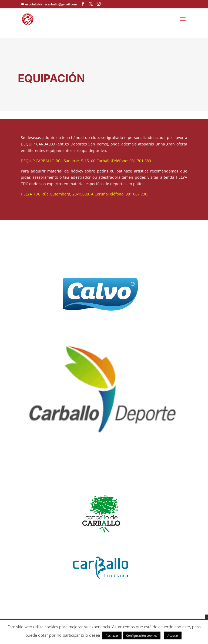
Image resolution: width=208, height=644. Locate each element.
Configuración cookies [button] (142, 635)
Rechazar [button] (112, 635)
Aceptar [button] (173, 635)
